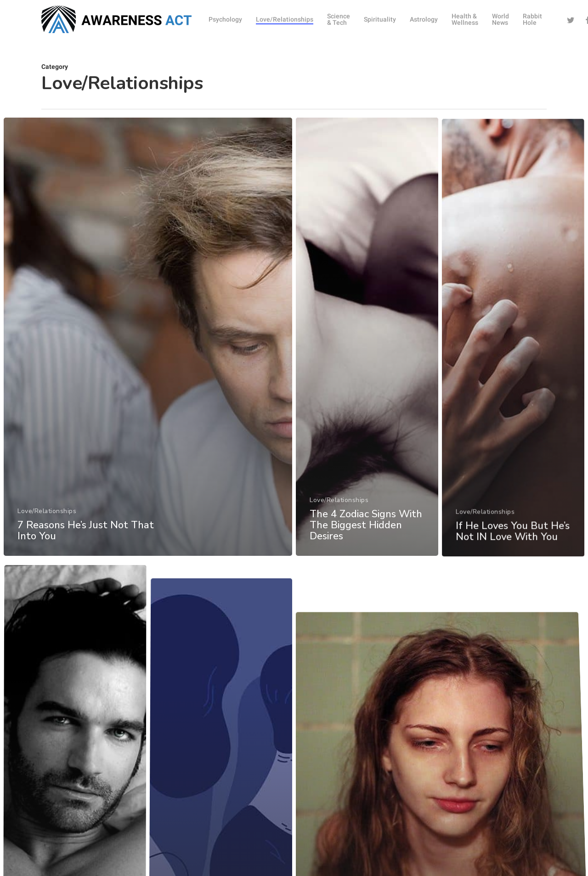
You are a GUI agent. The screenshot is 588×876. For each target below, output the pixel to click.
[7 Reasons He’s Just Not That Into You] (147, 354)
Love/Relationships (45, 524)
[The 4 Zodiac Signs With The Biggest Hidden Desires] (368, 362)
